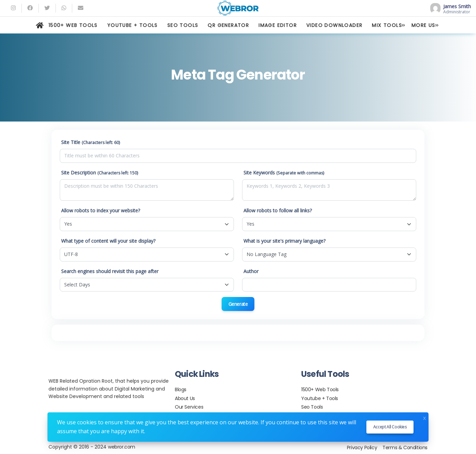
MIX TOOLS (387, 25)
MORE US (423, 25)
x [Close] (424, 417)
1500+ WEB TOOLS (73, 25)
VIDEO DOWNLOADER (334, 25)
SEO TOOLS (183, 25)
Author (251, 271)
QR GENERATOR (228, 25)
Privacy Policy (362, 448)
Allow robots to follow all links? (278, 210)
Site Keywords (284, 173)
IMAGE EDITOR (278, 25)
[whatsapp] (64, 8)
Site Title (90, 142)
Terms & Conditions (405, 448)
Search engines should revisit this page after (110, 271)
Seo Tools (312, 407)
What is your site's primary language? (284, 241)
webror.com (122, 447)
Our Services (189, 407)
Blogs (181, 389)
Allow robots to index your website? (101, 210)
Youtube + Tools (320, 398)
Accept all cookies (390, 427)
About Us (185, 398)
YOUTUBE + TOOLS (132, 25)
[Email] (81, 8)
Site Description (100, 173)
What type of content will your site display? (108, 241)
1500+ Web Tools (320, 389)
